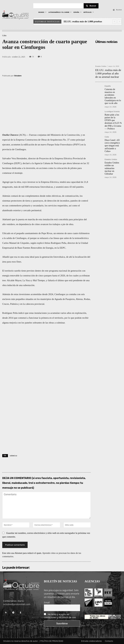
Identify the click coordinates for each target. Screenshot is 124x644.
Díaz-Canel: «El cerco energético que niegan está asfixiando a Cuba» (113, 131)
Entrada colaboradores (92, 641)
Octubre (18, 76)
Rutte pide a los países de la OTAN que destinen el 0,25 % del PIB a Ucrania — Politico (113, 112)
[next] (120, 22)
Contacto (109, 641)
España (108, 84)
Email (47, 602)
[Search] (91, 6)
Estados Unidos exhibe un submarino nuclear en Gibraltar (113, 148)
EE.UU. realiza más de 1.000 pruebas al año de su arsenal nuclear (108, 72)
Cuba (4, 35)
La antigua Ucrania (112, 104)
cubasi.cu (13, 456)
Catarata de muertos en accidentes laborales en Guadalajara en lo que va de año (113, 92)
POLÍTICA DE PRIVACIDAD (52, 641)
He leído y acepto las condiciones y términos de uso (60, 616)
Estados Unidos (101, 66)
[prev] (114, 22)
